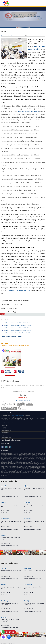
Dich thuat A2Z (4, 643)
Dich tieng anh (6, 4)
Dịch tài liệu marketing (7, 438)
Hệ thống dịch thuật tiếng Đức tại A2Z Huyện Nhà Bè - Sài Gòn (17, 325)
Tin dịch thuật (9, 35)
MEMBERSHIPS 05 (30, 404)
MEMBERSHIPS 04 (21, 404)
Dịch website (5, 434)
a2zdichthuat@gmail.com (22, 345)
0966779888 (10, 632)
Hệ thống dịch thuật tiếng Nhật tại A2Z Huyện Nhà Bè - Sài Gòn (17, 330)
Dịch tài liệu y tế (5, 432)
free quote (7, 372)
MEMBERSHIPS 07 (24, 408)
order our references (20, 372)
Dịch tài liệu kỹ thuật (6, 429)
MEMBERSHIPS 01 (4, 404)
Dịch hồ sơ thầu (5, 425)
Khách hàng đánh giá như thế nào (23, 401)
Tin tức (4, 35)
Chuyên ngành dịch (8, 423)
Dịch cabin (4, 436)
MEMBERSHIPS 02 (9, 404)
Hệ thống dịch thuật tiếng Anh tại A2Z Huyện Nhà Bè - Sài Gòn (17, 323)
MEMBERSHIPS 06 (9, 408)
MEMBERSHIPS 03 (14, 404)
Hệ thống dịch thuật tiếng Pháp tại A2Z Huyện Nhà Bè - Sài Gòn (17, 333)
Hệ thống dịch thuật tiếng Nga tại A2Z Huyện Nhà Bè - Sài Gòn (17, 328)
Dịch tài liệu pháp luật (7, 431)
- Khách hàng (42, 390)
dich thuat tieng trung (17, 416)
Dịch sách (4, 427)
